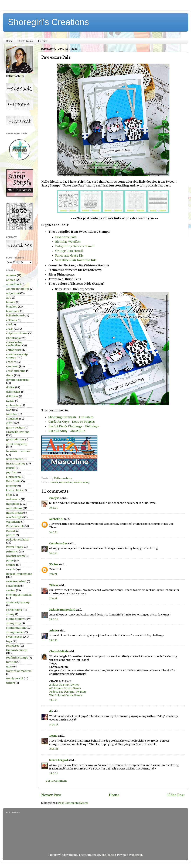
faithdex (12, 414)
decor (10, 375)
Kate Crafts (13, 481)
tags (9, 641)
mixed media (14, 513)
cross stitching (16, 371)
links (9, 495)
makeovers (13, 499)
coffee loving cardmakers (14, 344)
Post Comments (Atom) (73, 803)
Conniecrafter (58, 543)
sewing (11, 590)
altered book (14, 284)
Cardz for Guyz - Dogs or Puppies (72, 422)
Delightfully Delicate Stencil (75, 246)
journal (11, 468)
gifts (9, 423)
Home (9, 41)
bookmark (13, 311)
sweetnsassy (82, 482)
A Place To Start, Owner (64, 685)
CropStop (12, 366)
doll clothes (13, 392)
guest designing (17, 444)
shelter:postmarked (19, 595)
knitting (11, 486)
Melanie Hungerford (62, 610)
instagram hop (16, 464)
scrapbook (13, 586)
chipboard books (17, 333)
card (9, 325)
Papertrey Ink (15, 526)
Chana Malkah (59, 651)
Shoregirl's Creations (48, 22)
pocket (11, 535)
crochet (11, 362)
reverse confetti (16, 581)
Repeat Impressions (19, 574)
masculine (66, 482)
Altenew (11, 275)
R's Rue (54, 564)
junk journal (14, 477)
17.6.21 (53, 574)
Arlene (53, 631)
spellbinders (14, 610)
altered (11, 280)
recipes (11, 565)
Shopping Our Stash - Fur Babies (71, 417)
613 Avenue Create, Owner (65, 688)
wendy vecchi (15, 679)
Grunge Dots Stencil (69, 251)
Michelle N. (56, 519)
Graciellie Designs (18, 432)
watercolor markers (19, 671)
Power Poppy (15, 547)
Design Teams (25, 41)
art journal (13, 293)
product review (16, 556)
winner (11, 683)
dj (50, 711)
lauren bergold (59, 760)
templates (13, 646)
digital (10, 387)
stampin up (14, 623)
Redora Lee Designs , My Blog (68, 692)
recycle (11, 569)
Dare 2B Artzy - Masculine (67, 431)
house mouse (15, 459)
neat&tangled (15, 517)
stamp (10, 614)
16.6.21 (53, 508)
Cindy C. (54, 498)
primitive (12, 552)
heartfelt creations (18, 451)
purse (10, 561)
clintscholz (109, 855)
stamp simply (15, 619)
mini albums (14, 508)
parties (11, 531)
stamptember (15, 632)
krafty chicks (15, 490)
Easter (10, 401)
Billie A (54, 585)
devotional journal (18, 380)
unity (9, 667)
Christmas (13, 338)
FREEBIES (12, 419)
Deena (53, 736)
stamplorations (16, 628)
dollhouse (12, 396)
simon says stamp (18, 602)
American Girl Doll (18, 289)
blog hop (12, 307)
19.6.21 (53, 640)
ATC (9, 298)
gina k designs (16, 428)
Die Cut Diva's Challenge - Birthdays (74, 426)
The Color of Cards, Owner (66, 695)
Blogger (137, 855)
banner (11, 302)
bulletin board (15, 316)
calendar (12, 320)
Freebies (42, 41)
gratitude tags (15, 440)
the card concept (17, 650)
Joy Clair (11, 473)
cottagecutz (14, 350)
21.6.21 (54, 773)
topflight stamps (17, 658)
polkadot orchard (17, 540)
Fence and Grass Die (70, 256)
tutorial (11, 662)
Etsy (9, 410)
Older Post (176, 795)
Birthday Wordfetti (68, 242)
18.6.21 (54, 619)
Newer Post (51, 795)
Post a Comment (56, 781)
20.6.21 (54, 725)
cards (54, 482)
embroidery (14, 405)
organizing (13, 522)
